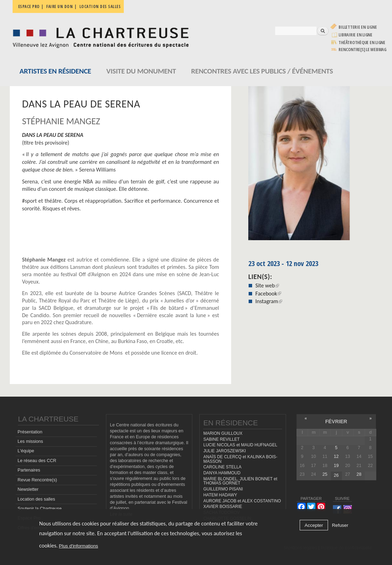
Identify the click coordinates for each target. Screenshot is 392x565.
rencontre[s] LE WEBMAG (362, 50)
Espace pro (29, 6)
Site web (267, 285)
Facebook (268, 294)
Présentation (30, 432)
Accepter (314, 525)
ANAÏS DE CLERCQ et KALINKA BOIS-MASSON (240, 459)
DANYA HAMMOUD (222, 473)
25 (325, 474)
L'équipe (26, 451)
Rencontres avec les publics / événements (262, 71)
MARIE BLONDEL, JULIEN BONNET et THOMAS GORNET (240, 481)
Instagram (269, 301)
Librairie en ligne (355, 35)
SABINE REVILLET (221, 439)
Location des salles (100, 6)
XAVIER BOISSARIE (223, 507)
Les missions (30, 441)
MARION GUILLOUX (223, 433)
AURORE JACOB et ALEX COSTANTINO (242, 501)
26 (336, 475)
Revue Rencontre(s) (37, 480)
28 (359, 474)
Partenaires (29, 470)
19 (336, 466)
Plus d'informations (78, 546)
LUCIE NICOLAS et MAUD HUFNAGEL (240, 445)
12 (336, 456)
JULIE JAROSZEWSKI (224, 451)
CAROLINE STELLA (222, 467)
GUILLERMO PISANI (223, 489)
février (336, 421)
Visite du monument (141, 71)
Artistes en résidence (55, 71)
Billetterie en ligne (358, 27)
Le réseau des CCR (37, 461)
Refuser (340, 525)
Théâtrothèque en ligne (362, 43)
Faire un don (59, 6)
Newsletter (28, 489)
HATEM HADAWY (220, 495)
